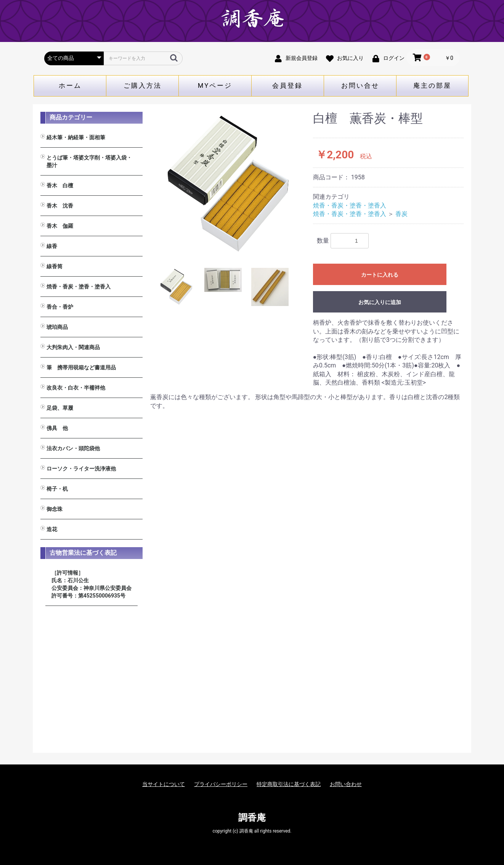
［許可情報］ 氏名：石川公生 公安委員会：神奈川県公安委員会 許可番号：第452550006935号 (91, 584)
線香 (52, 246)
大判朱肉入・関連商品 (73, 347)
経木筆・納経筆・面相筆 (76, 137)
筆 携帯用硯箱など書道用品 (81, 367)
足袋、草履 (60, 408)
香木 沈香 (60, 206)
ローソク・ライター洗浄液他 (81, 469)
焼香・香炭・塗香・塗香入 (79, 287)
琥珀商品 (57, 327)
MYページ (215, 85)
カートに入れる (380, 275)
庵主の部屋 (432, 85)
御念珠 (55, 509)
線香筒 (55, 266)
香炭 (401, 214)
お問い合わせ (346, 784)
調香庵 (252, 818)
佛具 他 (57, 428)
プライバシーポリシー (221, 784)
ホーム (70, 85)
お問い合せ (360, 85)
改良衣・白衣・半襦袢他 (76, 388)
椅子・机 (57, 489)
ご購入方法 (143, 85)
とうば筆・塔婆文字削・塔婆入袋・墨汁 (89, 161)
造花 (52, 529)
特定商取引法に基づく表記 (289, 784)
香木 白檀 (60, 185)
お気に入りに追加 (380, 302)
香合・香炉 (60, 307)
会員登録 (287, 85)
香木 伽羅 (60, 226)
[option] (229, 183)
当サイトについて (164, 784)
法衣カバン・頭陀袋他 (73, 448)
